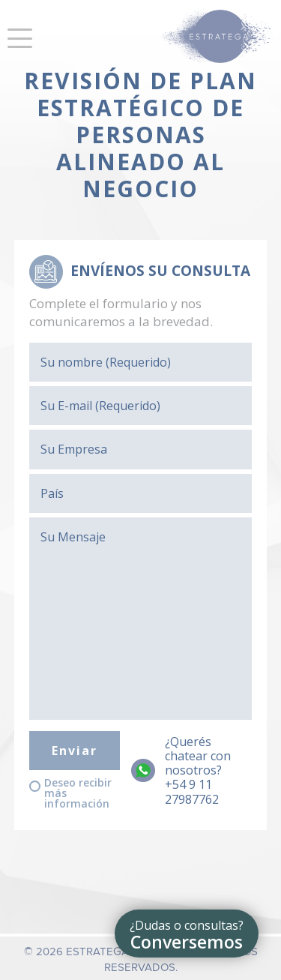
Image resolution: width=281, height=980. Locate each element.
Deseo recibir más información (78, 793)
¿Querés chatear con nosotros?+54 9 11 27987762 (198, 771)
